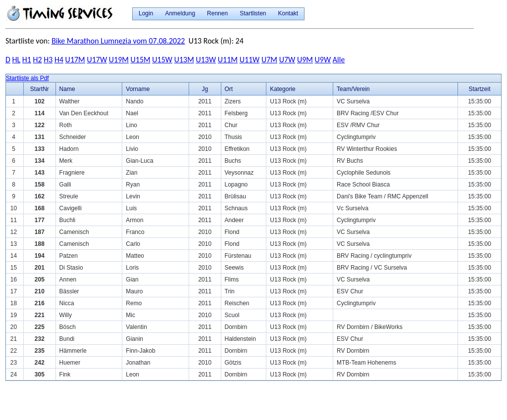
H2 (38, 60)
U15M (141, 60)
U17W (97, 60)
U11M (228, 60)
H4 (59, 60)
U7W (287, 60)
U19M (119, 60)
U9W (323, 60)
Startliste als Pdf (27, 78)
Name (67, 89)
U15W (162, 60)
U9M (305, 60)
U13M (184, 60)
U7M (269, 60)
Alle (339, 60)
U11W (250, 60)
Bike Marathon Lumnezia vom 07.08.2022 (118, 41)
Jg (205, 89)
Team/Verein (353, 89)
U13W (206, 60)
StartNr (40, 89)
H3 (48, 60)
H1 (27, 60)
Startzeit (480, 89)
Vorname (138, 89)
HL (16, 60)
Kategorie (282, 89)
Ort (229, 89)
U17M (75, 60)
